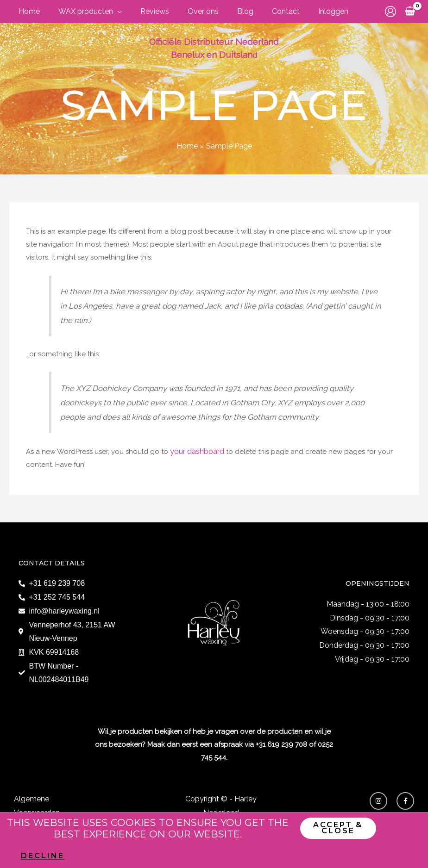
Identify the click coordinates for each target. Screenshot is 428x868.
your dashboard (197, 450)
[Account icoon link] (390, 12)
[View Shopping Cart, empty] (410, 12)
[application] (100, 12)
